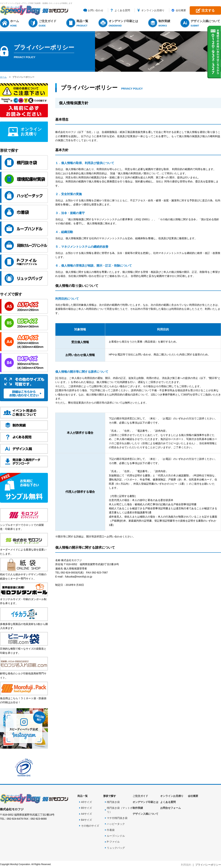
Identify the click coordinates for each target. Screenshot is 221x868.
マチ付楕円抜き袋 (117, 818)
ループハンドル (116, 836)
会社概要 (181, 10)
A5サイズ (86, 802)
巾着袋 (111, 830)
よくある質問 (122, 10)
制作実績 (165, 24)
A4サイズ (86, 814)
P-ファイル (113, 842)
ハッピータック (116, 824)
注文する (208, 10)
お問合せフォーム (171, 808)
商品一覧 (83, 24)
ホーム (15, 24)
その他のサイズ (90, 826)
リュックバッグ (116, 848)
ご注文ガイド (48, 24)
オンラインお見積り (153, 10)
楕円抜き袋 (113, 802)
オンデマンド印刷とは (124, 24)
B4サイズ (86, 820)
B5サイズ (86, 808)
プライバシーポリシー (208, 865)
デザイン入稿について (206, 24)
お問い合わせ (96, 10)
